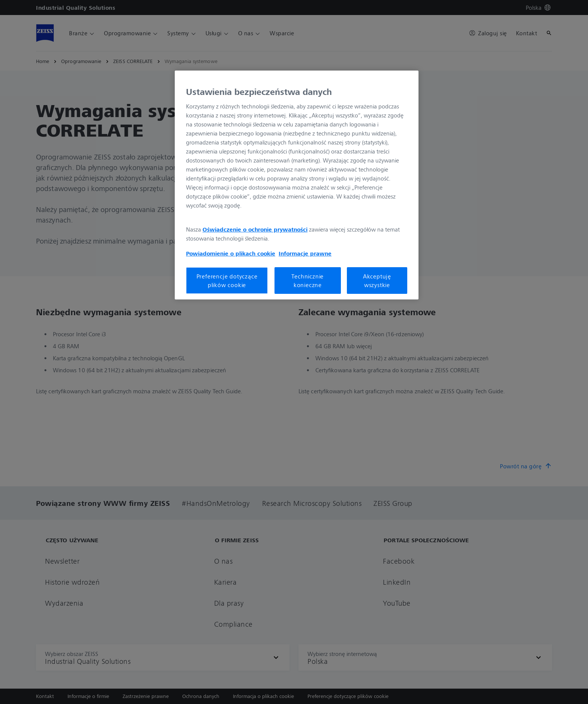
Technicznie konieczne (307, 280)
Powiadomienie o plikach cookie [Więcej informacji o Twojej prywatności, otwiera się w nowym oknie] (231, 253)
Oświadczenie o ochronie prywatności (255, 229)
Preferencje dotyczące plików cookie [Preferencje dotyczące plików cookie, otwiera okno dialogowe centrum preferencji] (227, 280)
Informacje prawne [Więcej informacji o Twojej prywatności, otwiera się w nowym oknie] (305, 253)
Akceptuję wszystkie (377, 280)
